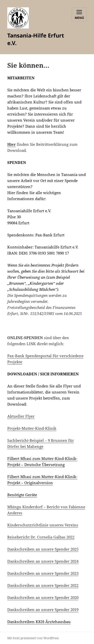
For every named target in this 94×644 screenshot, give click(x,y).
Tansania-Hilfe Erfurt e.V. (36, 39)
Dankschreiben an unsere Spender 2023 (43, 573)
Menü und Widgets (79, 18)
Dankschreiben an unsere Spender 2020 (43, 597)
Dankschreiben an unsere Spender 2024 (43, 561)
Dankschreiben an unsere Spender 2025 (43, 549)
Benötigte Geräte (22, 495)
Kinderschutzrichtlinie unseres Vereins (43, 525)
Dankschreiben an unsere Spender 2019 (43, 610)
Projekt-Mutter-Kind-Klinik (32, 428)
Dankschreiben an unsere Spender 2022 (43, 585)
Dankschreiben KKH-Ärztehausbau (39, 622)
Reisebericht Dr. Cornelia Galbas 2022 (41, 537)
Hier (12, 144)
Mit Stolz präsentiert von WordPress (33, 638)
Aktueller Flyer (21, 416)
